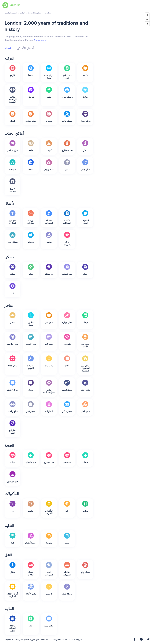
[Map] (124, 326)
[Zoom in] (147, 15)
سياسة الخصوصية (60, 640)
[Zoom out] (147, 19)
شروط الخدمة (77, 640)
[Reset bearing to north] (147, 24)
